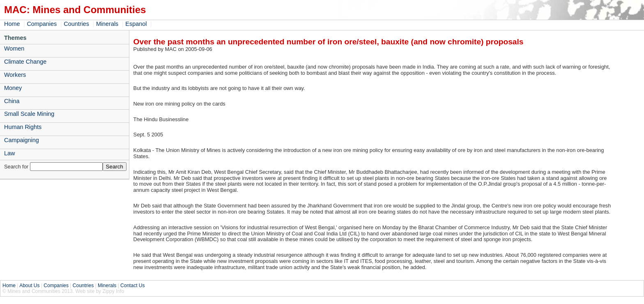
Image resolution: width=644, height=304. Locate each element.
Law (9, 153)
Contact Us (132, 286)
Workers (15, 75)
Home (12, 24)
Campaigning (22, 140)
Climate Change (25, 62)
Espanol (136, 24)
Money (13, 88)
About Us (29, 286)
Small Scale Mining (29, 114)
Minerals (107, 24)
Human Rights (23, 127)
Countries (76, 24)
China (12, 101)
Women (14, 48)
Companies (42, 24)
